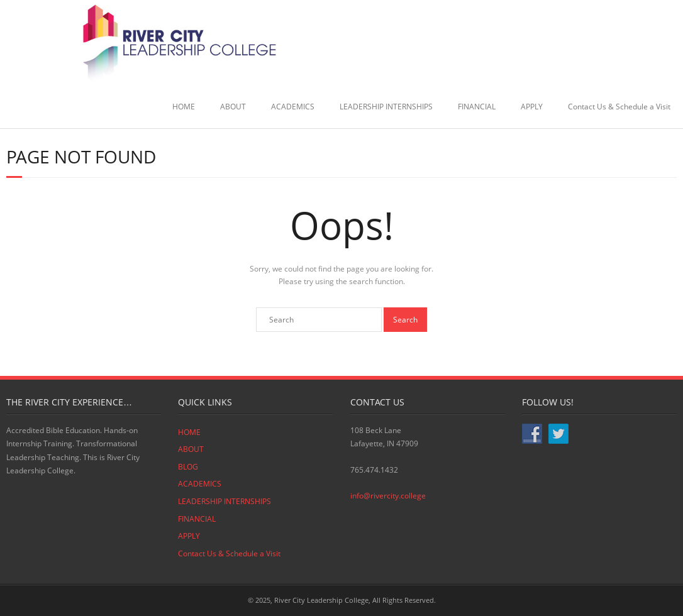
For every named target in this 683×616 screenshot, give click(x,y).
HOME (184, 107)
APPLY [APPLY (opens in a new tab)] (532, 107)
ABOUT (233, 107)
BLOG (188, 467)
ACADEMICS (293, 107)
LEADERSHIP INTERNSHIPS (386, 107)
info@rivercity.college (388, 496)
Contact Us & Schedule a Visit (619, 107)
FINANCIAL (477, 107)
